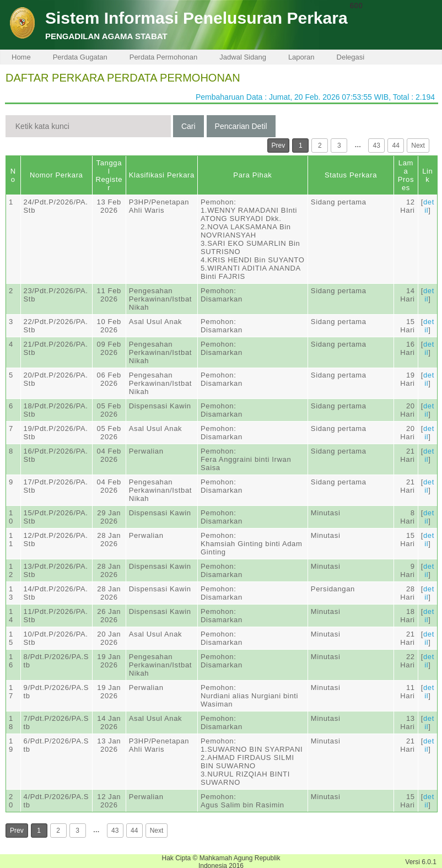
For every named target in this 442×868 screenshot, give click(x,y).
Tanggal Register (109, 175)
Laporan (301, 57)
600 (356, 6)
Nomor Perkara (56, 175)
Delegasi (351, 57)
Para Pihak (252, 175)
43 (377, 145)
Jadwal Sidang (243, 57)
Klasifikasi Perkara (162, 175)
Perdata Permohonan (164, 57)
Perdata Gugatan (80, 57)
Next (418, 145)
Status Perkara (351, 175)
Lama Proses (406, 175)
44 (396, 145)
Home (21, 57)
